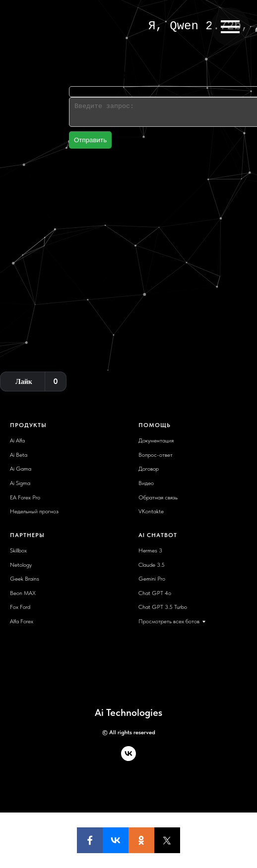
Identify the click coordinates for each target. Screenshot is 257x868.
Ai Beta (19, 455)
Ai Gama (21, 469)
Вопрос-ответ (156, 455)
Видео (146, 483)
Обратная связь (158, 497)
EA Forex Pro (25, 497)
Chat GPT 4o (155, 593)
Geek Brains (25, 579)
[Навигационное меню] (230, 27)
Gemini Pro (152, 579)
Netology (21, 565)
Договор (149, 469)
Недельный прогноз (34, 511)
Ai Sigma (20, 483)
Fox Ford (20, 607)
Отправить (90, 140)
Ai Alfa (17, 440)
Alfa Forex (22, 621)
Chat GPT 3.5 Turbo (163, 607)
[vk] (128, 758)
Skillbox (18, 550)
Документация (156, 440)
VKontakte (151, 511)
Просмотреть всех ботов (169, 621)
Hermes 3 (150, 550)
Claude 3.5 (152, 565)
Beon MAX (23, 593)
